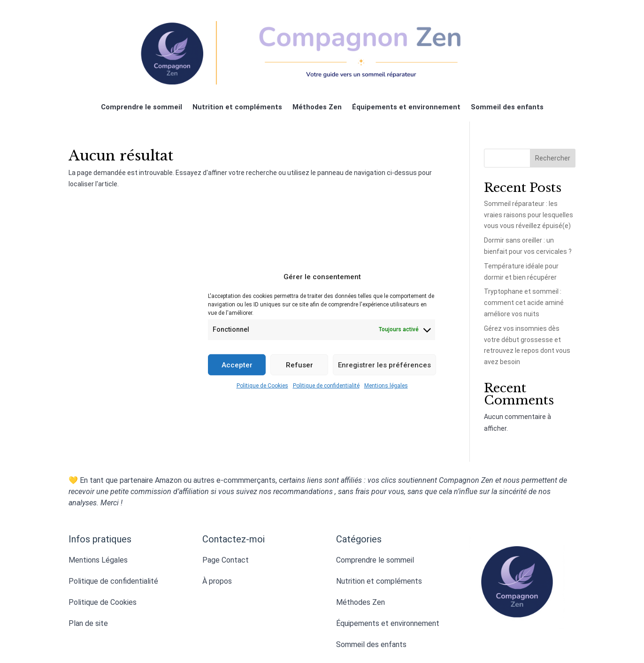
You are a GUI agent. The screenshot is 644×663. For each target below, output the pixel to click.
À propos (217, 581)
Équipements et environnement (406, 107)
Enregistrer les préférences (384, 365)
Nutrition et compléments (237, 107)
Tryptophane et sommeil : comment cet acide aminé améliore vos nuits (524, 303)
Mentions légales (386, 386)
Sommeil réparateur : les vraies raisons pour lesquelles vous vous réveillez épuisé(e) (529, 215)
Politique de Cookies (262, 386)
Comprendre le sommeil (142, 107)
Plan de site (88, 623)
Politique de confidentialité (326, 386)
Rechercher (553, 158)
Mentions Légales (98, 560)
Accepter (237, 365)
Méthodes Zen (317, 107)
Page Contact (226, 560)
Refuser (299, 365)
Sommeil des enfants (507, 107)
